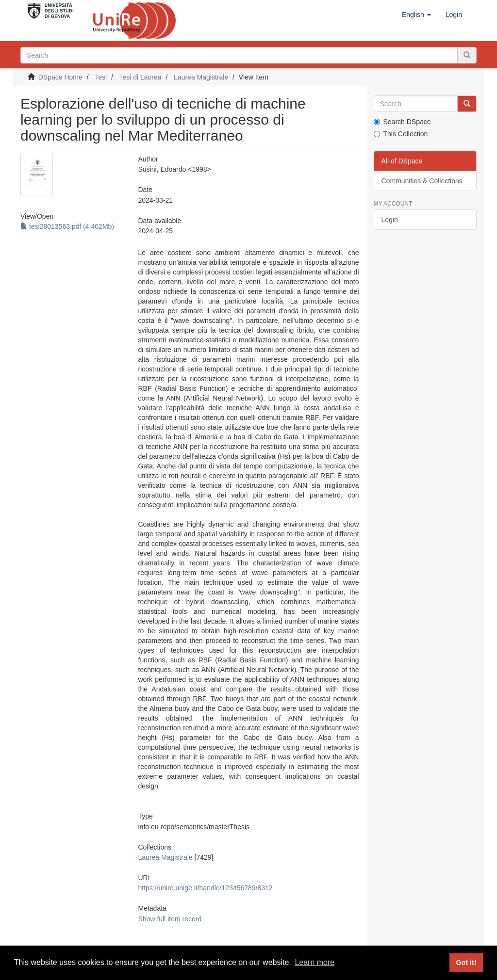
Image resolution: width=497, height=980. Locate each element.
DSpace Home (60, 77)
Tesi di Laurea (140, 77)
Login (390, 220)
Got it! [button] (466, 963)
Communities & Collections (422, 181)
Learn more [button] (315, 962)
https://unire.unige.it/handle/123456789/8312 (206, 888)
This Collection (401, 134)
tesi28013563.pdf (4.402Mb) (67, 226)
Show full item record (170, 919)
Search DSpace (402, 122)
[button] (416, 15)
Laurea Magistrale (201, 77)
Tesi (101, 77)
